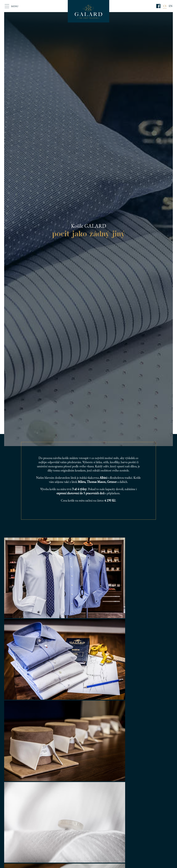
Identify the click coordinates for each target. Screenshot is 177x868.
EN (171, 6)
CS (165, 6)
